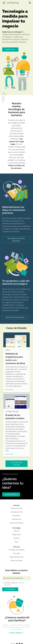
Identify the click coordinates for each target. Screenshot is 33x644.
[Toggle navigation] (29, 3)
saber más (10, 50)
